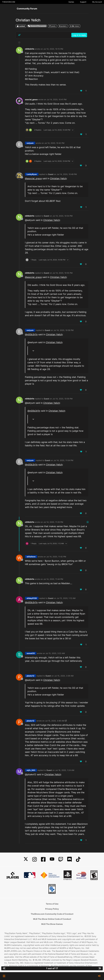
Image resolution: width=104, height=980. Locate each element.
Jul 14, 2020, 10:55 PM (63, 273)
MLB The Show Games (52, 924)
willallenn (31, 557)
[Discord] (69, 859)
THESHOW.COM (9, 2)
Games (71, 2)
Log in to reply (79, 35)
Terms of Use (52, 904)
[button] (4, 976)
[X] (26, 859)
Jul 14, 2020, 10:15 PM (53, 49)
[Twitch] (61, 859)
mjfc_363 (31, 770)
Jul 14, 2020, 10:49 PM (67, 174)
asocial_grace (31, 99)
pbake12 (30, 676)
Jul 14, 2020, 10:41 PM (57, 99)
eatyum (30, 143)
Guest (51, 174)
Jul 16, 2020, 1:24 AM (65, 770)
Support (83, 2)
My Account (97, 2)
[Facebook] (43, 859)
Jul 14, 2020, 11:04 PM (63, 460)
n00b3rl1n (30, 49)
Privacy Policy (52, 909)
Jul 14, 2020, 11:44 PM (53, 579)
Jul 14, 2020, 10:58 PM (64, 330)
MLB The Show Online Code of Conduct (52, 919)
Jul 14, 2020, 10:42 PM (54, 143)
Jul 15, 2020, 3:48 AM (55, 721)
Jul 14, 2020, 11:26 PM (53, 522)
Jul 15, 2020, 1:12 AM (66, 598)
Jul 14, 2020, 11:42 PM (56, 557)
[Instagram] (35, 859)
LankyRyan (32, 174)
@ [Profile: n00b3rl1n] (31, 334)
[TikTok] (78, 859)
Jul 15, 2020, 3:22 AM (55, 653)
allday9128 (32, 598)
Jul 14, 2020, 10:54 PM (63, 216)
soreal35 (31, 653)
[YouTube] (52, 859)
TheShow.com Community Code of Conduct (52, 914)
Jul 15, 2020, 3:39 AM (64, 676)
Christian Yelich (58, 178)
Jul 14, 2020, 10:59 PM (63, 399)
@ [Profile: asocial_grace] (33, 178)
